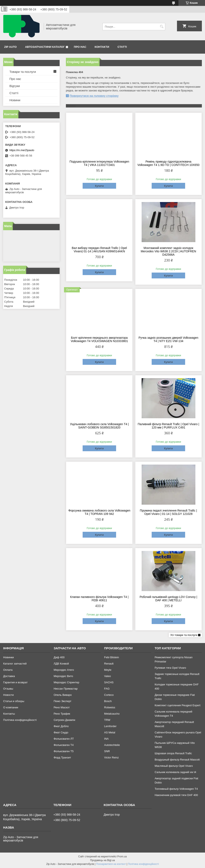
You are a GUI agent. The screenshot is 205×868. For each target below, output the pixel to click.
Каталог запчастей (15, 664)
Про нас (80, 47)
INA (106, 739)
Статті (122, 47)
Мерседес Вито (63, 676)
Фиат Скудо (61, 732)
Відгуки (15, 86)
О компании (11, 707)
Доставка (9, 676)
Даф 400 (59, 657)
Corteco (109, 695)
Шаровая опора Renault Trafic (173, 753)
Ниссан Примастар (65, 689)
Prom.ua (122, 857)
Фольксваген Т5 (63, 751)
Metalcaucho (112, 714)
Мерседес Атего (64, 670)
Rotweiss (110, 707)
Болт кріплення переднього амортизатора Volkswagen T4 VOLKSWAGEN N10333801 (99, 339)
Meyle (108, 670)
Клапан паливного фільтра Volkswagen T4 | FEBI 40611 (99, 599)
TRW (107, 720)
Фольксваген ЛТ (64, 739)
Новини (15, 100)
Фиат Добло (61, 726)
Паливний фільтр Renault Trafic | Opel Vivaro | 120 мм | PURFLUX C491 (168, 426)
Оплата (8, 670)
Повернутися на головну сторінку (94, 96)
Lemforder (110, 726)
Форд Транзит (62, 757)
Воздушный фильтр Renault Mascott (177, 760)
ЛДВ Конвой (61, 664)
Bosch (108, 701)
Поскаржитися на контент (111, 864)
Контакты (9, 714)
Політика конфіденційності (20, 720)
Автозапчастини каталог (45, 47)
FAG (107, 689)
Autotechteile (112, 745)
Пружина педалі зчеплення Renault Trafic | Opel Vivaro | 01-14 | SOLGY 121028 (168, 512)
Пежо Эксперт (62, 701)
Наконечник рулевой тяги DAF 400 (176, 795)
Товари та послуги (23, 72)
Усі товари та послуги (184, 635)
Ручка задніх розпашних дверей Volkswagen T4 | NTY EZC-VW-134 (168, 339)
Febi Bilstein (112, 657)
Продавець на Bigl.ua (102, 860)
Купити (99, 186)
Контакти (102, 47)
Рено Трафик (62, 714)
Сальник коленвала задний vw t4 (175, 772)
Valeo (108, 676)
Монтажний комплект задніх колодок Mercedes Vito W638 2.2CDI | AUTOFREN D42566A (168, 251)
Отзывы (8, 689)
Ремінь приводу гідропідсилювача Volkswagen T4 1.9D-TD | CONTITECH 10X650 (168, 163)
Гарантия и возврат (15, 682)
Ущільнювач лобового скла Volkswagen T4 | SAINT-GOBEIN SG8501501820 (99, 426)
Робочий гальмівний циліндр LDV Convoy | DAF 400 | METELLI (168, 599)
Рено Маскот (62, 707)
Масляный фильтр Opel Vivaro (174, 766)
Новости (8, 695)
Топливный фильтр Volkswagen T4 (176, 789)
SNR (107, 751)
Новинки (8, 657)
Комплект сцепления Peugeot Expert (177, 705)
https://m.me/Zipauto (22, 150)
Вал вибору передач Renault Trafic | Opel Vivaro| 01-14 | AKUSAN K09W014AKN (99, 250)
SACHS (109, 682)
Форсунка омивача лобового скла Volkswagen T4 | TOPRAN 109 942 (99, 512)
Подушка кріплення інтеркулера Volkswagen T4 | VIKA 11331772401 (99, 163)
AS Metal (110, 732)
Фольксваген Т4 (63, 745)
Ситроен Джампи (64, 720)
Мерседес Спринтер (66, 682)
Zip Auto (10, 47)
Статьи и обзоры (14, 701)
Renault (109, 664)
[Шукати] (162, 27)
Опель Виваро (63, 695)
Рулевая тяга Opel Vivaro (170, 668)
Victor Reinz (111, 757)
